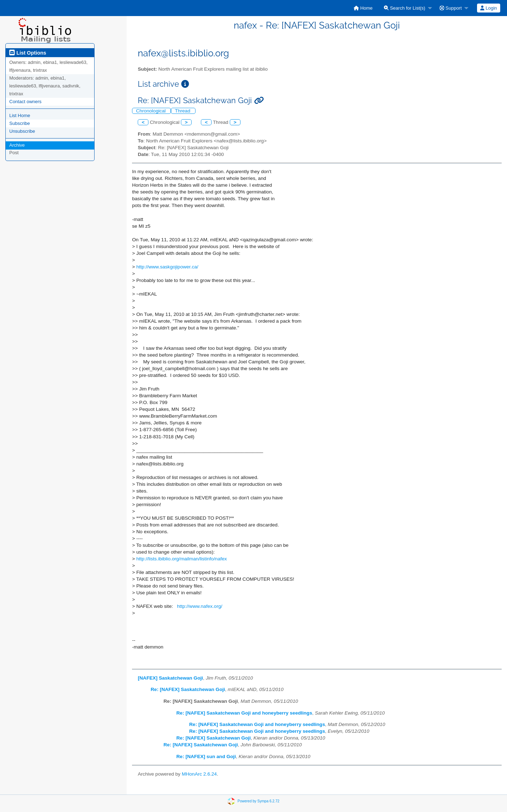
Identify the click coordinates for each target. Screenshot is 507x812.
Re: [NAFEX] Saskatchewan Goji (188, 689)
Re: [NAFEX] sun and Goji (206, 756)
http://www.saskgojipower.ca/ (167, 267)
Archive (17, 145)
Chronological (151, 111)
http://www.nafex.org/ (200, 606)
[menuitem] (363, 8)
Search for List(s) (405, 8)
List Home (20, 115)
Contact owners (25, 102)
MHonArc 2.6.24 (199, 774)
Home (363, 8)
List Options (28, 53)
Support (451, 8)
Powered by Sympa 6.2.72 (258, 801)
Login (488, 8)
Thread (183, 111)
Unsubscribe (22, 131)
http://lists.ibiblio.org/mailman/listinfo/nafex (182, 559)
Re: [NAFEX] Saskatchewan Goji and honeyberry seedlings (244, 713)
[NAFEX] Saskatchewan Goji (170, 678)
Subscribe (20, 123)
